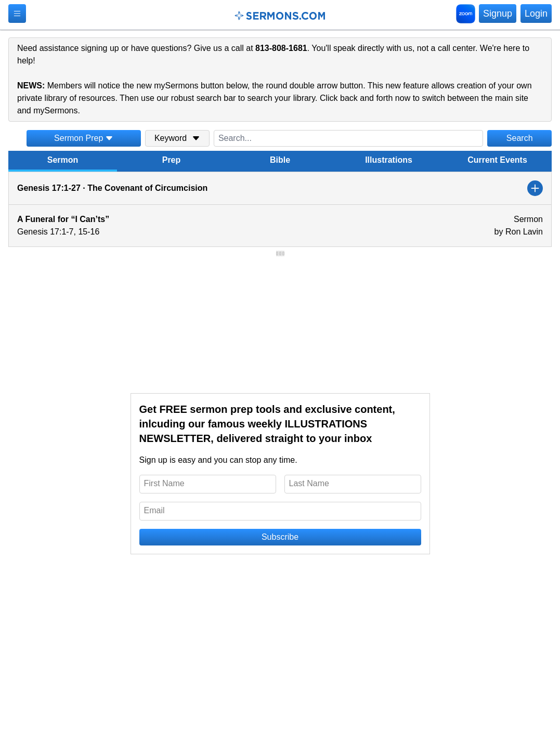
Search (520, 138)
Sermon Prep (84, 138)
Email (154, 510)
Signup (498, 14)
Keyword (177, 138)
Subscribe (280, 537)
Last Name (309, 483)
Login (536, 14)
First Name (164, 483)
